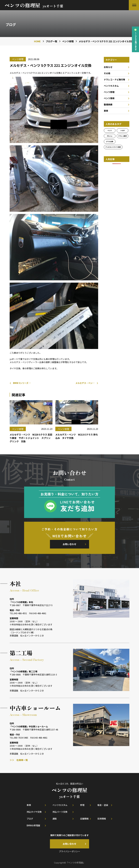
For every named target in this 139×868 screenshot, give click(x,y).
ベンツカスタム (111, 86)
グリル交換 (110, 141)
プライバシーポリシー (69, 851)
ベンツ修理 (109, 92)
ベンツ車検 (109, 98)
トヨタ (123, 130)
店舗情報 (84, 819)
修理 (82, 805)
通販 (55, 819)
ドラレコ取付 (123, 136)
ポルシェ (110, 136)
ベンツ (110, 130)
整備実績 (108, 104)
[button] (134, 5)
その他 (107, 73)
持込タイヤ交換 (34, 812)
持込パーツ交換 (60, 812)
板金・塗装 (103, 805)
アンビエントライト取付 (113, 147)
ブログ (30, 819)
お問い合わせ (69, 544)
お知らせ (108, 67)
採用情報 (102, 819)
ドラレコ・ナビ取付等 (114, 79)
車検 (106, 111)
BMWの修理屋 (33, 825)
